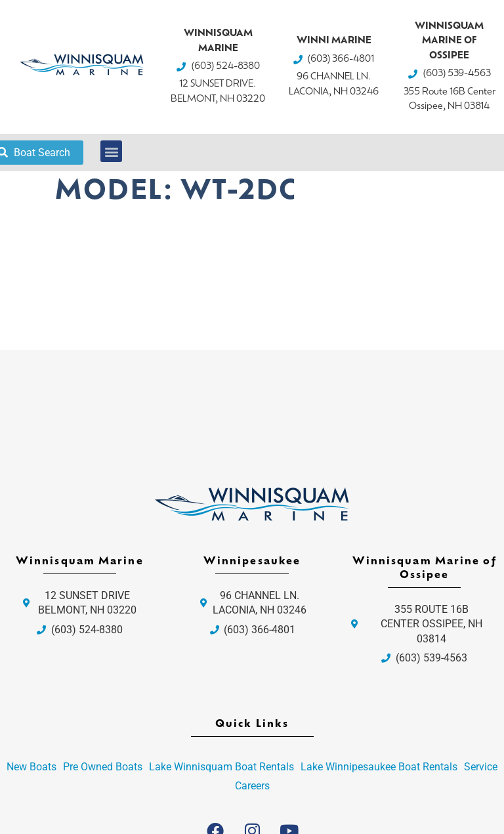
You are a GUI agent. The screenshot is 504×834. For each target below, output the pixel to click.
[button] (111, 151)
